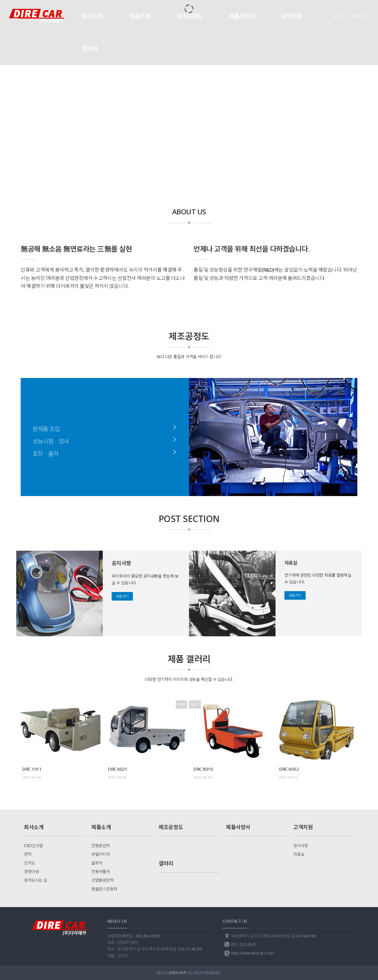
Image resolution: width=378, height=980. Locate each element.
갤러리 (90, 49)
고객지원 (291, 16)
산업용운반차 (102, 880)
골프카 (97, 863)
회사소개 (92, 16)
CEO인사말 (33, 846)
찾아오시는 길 (36, 880)
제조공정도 (189, 16)
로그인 (339, 16)
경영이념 (31, 871)
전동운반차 (101, 846)
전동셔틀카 (101, 871)
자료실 (299, 854)
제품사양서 (242, 16)
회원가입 (358, 16)
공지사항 (301, 846)
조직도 (30, 863)
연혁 (28, 854)
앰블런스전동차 (104, 889)
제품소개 (139, 16)
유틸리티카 (101, 854)
